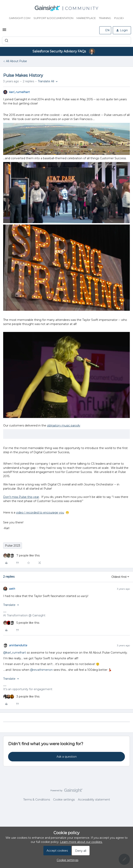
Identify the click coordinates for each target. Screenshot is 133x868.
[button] (4, 31)
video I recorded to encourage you (40, 513)
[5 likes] (21, 623)
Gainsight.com (20, 18)
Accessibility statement (94, 800)
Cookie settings (64, 800)
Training (105, 18)
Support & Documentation (53, 18)
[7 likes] (21, 556)
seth (12, 589)
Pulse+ (119, 18)
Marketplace (86, 18)
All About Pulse (16, 61)
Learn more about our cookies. (81, 842)
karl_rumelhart (19, 92)
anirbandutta (18, 645)
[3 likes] (21, 697)
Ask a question (67, 757)
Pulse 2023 (13, 546)
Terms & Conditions (37, 800)
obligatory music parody (64, 425)
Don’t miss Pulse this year (21, 497)
